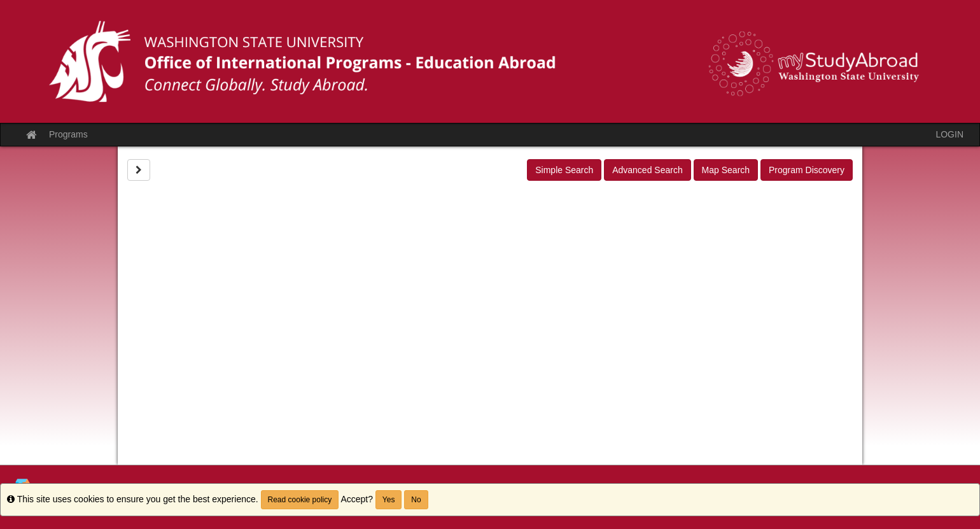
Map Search (726, 170)
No (416, 500)
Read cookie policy (300, 500)
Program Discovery (807, 170)
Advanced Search (647, 170)
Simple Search (564, 170)
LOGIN (949, 134)
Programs (68, 134)
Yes (389, 500)
